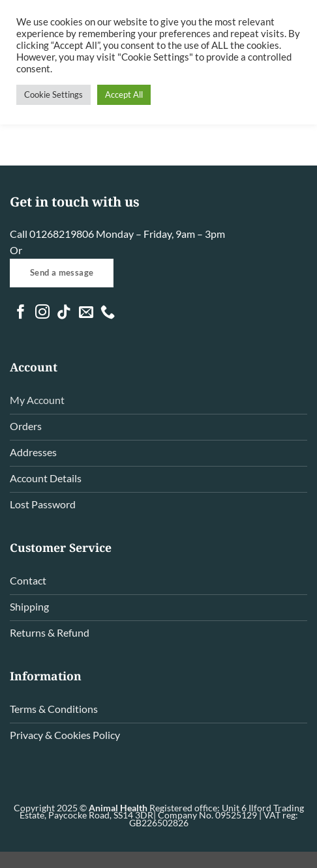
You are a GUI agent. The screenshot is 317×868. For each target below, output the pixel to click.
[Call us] (108, 313)
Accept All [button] (124, 94)
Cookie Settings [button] (53, 94)
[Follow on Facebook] (21, 313)
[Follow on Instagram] (42, 313)
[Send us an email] (86, 313)
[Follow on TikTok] (64, 313)
